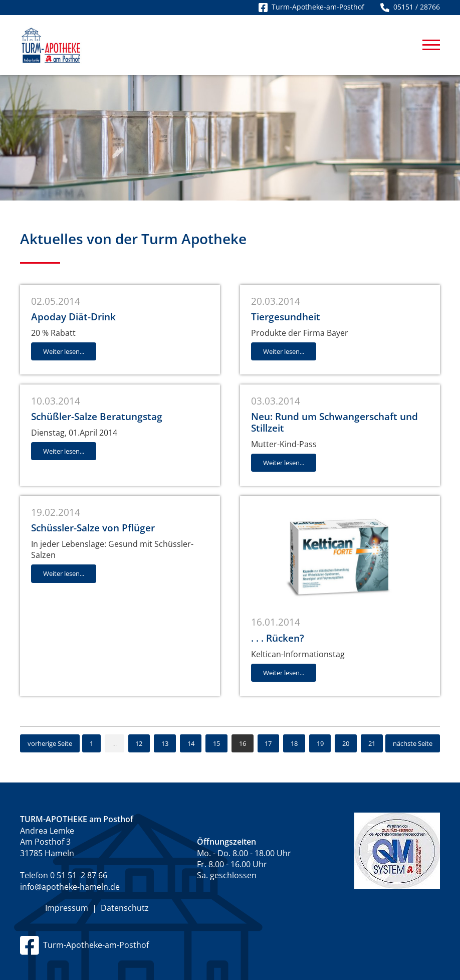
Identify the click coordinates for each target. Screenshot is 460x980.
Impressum (67, 908)
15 (216, 743)
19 (320, 743)
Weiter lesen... (64, 351)
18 (294, 743)
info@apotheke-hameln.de (70, 887)
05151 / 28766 (410, 7)
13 (165, 743)
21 (372, 743)
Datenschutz (125, 908)
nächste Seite (413, 743)
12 (139, 743)
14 (191, 743)
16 (243, 743)
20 (346, 743)
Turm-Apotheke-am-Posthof (84, 945)
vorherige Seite (50, 743)
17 (268, 743)
